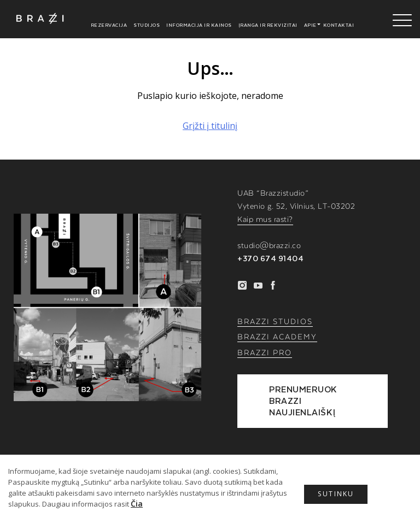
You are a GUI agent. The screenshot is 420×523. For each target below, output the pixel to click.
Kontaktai (339, 25)
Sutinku (341, 496)
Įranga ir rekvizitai (268, 25)
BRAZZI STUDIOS (275, 322)
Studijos (147, 25)
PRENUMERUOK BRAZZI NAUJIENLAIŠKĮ (304, 401)
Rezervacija (109, 25)
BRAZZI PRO (265, 353)
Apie (310, 25)
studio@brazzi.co (269, 246)
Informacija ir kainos (199, 25)
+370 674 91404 (270, 259)
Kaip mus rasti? (265, 220)
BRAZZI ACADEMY (277, 337)
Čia (137, 504)
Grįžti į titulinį (210, 126)
